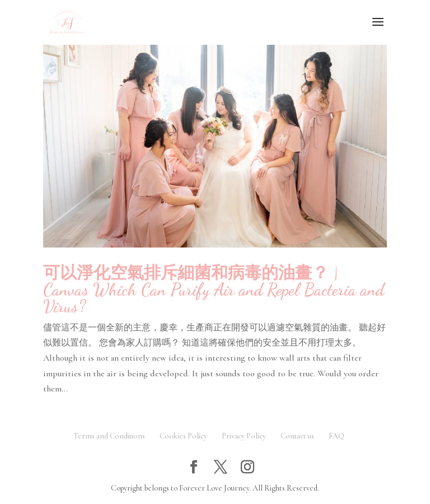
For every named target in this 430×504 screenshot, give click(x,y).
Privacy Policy (244, 436)
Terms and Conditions (109, 436)
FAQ (336, 436)
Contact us (297, 436)
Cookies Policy (183, 436)
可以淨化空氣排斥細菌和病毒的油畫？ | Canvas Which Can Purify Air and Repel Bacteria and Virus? (214, 290)
